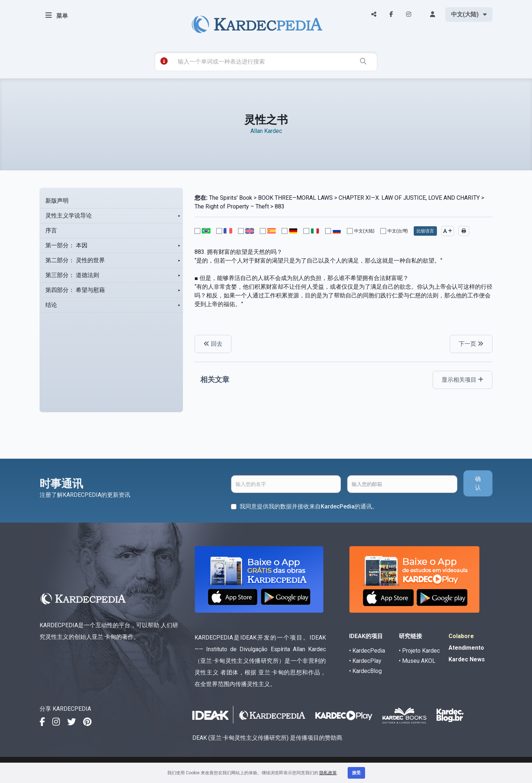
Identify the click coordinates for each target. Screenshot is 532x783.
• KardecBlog (365, 671)
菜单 (57, 15)
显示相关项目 (463, 380)
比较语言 (425, 231)
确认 (478, 483)
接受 (356, 773)
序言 (51, 230)
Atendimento (466, 648)
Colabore (461, 636)
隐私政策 (328, 773)
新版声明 (57, 201)
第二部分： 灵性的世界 (75, 260)
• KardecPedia (367, 651)
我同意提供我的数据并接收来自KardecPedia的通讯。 (309, 506)
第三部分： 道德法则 (72, 275)
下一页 (471, 344)
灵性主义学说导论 (69, 216)
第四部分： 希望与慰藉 (75, 290)
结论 (51, 305)
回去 (213, 344)
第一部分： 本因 (66, 245)
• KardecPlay (365, 661)
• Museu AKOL (417, 661)
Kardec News (467, 659)
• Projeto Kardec (419, 651)
